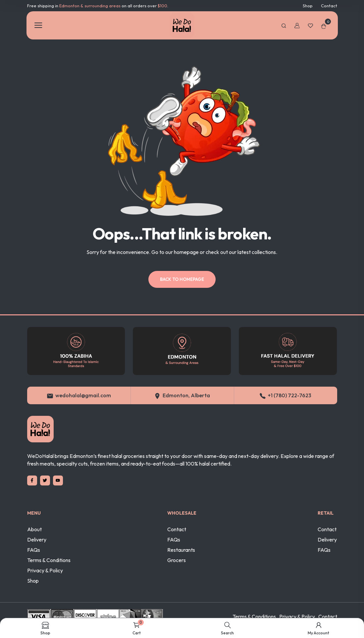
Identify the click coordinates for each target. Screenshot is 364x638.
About (34, 529)
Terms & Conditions (49, 560)
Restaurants (181, 550)
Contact (329, 6)
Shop (308, 6)
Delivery (37, 540)
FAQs (34, 550)
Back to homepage (182, 279)
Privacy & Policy (45, 570)
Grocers (177, 560)
